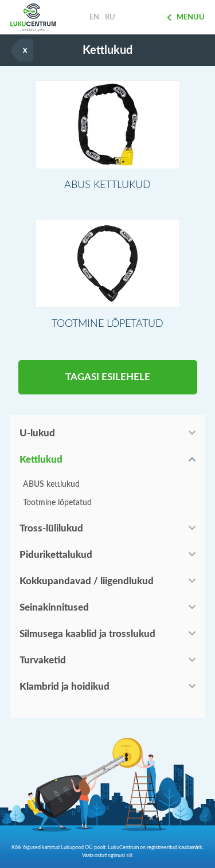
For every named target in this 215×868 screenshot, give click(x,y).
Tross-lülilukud (51, 528)
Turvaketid (43, 660)
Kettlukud (41, 460)
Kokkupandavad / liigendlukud (87, 581)
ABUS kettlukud (51, 484)
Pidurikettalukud (56, 555)
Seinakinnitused (54, 607)
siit (129, 855)
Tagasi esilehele (108, 377)
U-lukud (37, 433)
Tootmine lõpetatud (57, 503)
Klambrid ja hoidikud (64, 687)
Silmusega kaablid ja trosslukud (87, 634)
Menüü (186, 17)
